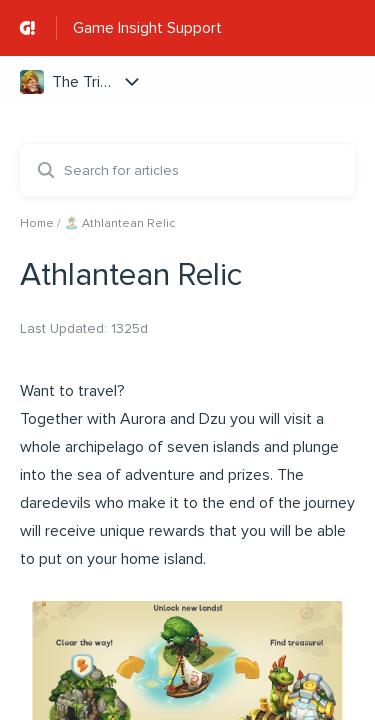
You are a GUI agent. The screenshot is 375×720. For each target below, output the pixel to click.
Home (37, 223)
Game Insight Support (147, 28)
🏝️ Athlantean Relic (119, 223)
